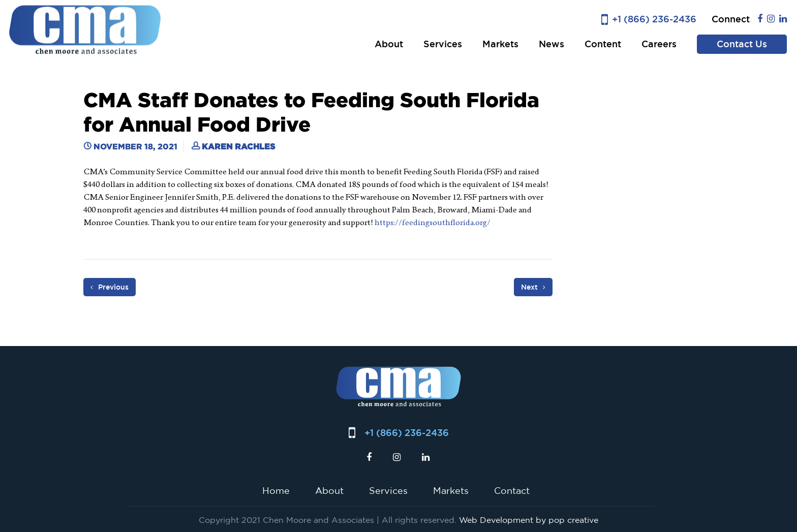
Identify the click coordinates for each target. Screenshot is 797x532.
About (389, 44)
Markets (500, 44)
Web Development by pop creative (529, 520)
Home (276, 490)
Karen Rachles (238, 146)
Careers (659, 44)
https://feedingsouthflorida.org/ (433, 222)
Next (533, 287)
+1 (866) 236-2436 (654, 19)
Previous (110, 287)
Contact (512, 490)
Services (443, 44)
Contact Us (742, 44)
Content (603, 44)
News (551, 44)
